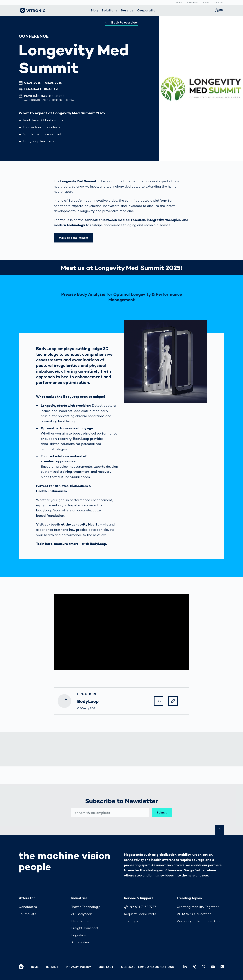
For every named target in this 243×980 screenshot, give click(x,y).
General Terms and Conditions (148, 967)
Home (34, 967)
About (206, 2)
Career (178, 2)
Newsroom (192, 2)
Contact (219, 2)
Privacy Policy (79, 967)
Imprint (52, 967)
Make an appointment (74, 238)
